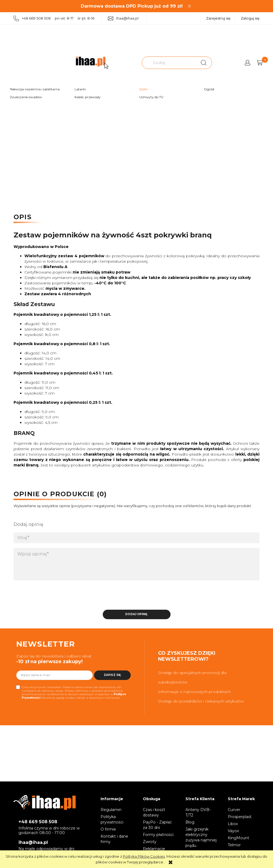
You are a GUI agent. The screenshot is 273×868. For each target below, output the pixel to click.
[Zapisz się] (112, 676)
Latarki (80, 89)
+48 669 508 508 (38, 823)
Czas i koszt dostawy (154, 813)
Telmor (234, 846)
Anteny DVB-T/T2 (198, 813)
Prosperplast (240, 818)
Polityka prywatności (112, 820)
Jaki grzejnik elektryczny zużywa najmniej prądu (201, 838)
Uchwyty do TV (151, 97)
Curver (234, 810)
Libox (233, 825)
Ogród (209, 89)
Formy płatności (158, 835)
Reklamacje (154, 850)
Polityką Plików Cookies (144, 856)
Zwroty (150, 842)
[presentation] (52, 597)
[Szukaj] (204, 63)
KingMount (238, 839)
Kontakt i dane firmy (114, 840)
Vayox (233, 832)
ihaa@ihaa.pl (123, 18)
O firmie (108, 830)
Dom (143, 89)
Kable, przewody (88, 97)
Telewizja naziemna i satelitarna (35, 89)
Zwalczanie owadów (26, 97)
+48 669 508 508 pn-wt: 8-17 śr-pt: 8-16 (54, 19)
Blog (190, 823)
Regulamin (111, 810)
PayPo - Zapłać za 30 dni (157, 826)
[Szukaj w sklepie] (169, 63)
